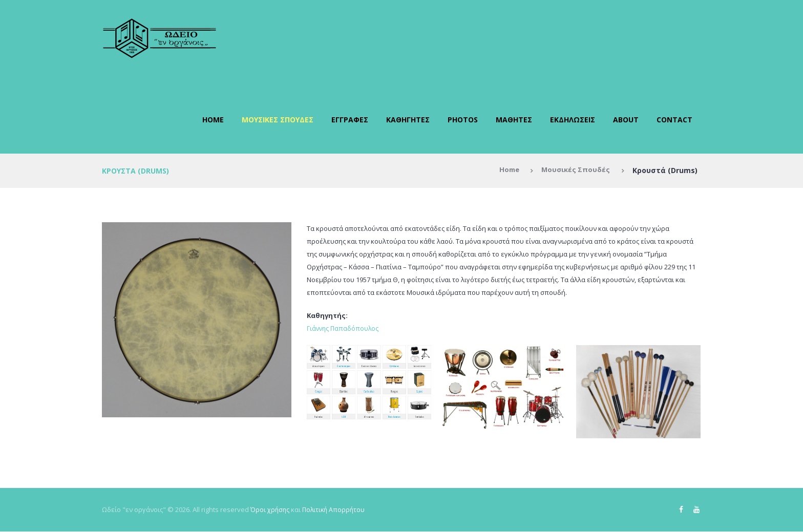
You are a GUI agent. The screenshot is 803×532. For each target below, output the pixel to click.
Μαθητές (514, 120)
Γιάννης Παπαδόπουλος (344, 328)
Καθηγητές (408, 120)
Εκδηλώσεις (573, 120)
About (626, 120)
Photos (463, 120)
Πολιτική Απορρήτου (336, 509)
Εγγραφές (350, 120)
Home (213, 120)
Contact (674, 120)
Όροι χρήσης (270, 509)
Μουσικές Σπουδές (278, 120)
